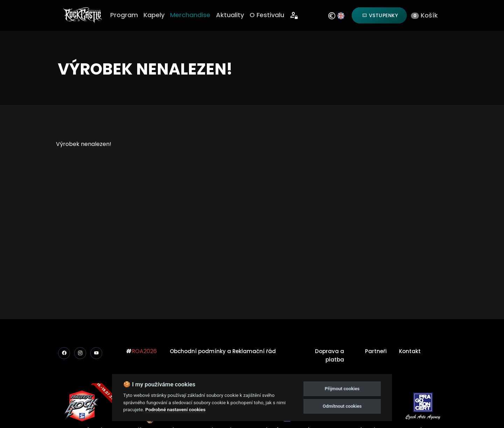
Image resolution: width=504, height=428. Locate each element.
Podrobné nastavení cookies (175, 409)
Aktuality (230, 15)
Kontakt (410, 351)
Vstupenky (380, 15)
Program (124, 15)
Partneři (376, 351)
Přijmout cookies (342, 389)
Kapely (154, 15)
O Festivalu (267, 15)
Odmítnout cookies (342, 406)
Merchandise (190, 15)
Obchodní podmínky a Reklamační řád (223, 351)
